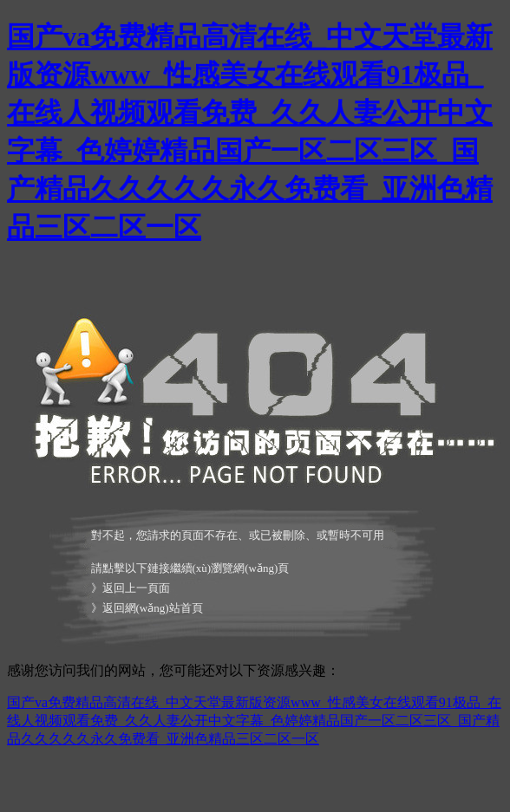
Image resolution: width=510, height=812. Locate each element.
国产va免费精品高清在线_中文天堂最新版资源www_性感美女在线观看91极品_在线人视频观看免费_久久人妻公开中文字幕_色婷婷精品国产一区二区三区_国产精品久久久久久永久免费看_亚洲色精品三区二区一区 (254, 721)
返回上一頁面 (136, 588)
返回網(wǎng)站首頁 (153, 608)
